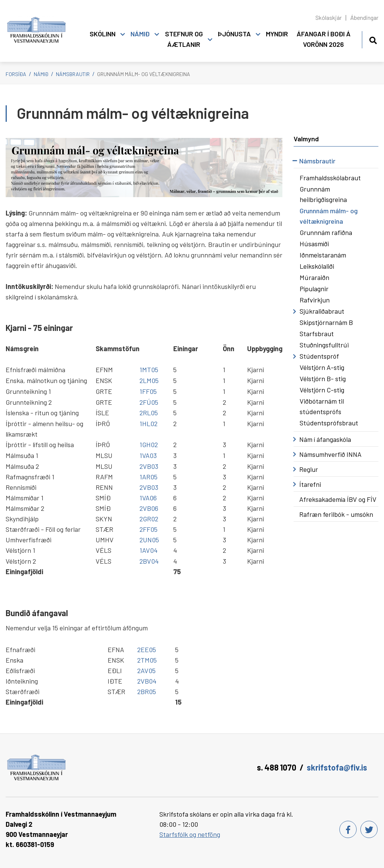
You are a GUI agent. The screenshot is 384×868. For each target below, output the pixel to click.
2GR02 (149, 519)
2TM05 (147, 660)
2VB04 (147, 681)
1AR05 (148, 477)
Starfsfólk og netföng (190, 834)
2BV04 (149, 561)
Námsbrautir (73, 74)
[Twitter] (369, 829)
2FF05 (148, 529)
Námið (41, 74)
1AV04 (148, 550)
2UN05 (149, 540)
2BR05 (147, 691)
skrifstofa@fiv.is (337, 767)
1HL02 (148, 424)
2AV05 (146, 670)
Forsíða (16, 74)
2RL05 (149, 413)
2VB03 (149, 466)
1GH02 (149, 444)
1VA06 (148, 498)
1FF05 (148, 391)
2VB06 (149, 508)
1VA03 (148, 455)
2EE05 (147, 650)
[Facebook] (348, 829)
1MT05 (149, 370)
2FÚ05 (149, 402)
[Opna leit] (373, 39)
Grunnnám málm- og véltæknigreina (144, 74)
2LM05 (149, 380)
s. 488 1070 (277, 767)
